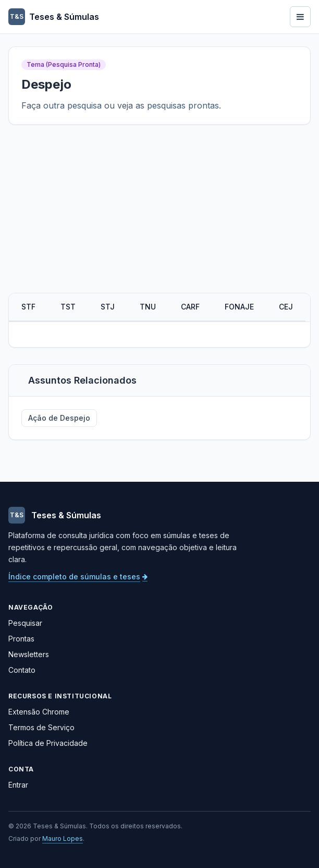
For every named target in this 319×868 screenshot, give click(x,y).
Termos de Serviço (41, 727)
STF (28, 307)
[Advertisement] (159, 215)
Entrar (18, 785)
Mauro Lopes (63, 839)
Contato (22, 670)
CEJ (286, 307)
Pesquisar (25, 623)
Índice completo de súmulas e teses (78, 576)
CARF (190, 307)
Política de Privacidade (48, 743)
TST (68, 307)
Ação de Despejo (59, 418)
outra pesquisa (72, 105)
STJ (108, 307)
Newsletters (29, 654)
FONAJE (239, 307)
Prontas (21, 639)
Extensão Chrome (39, 712)
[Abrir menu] (300, 17)
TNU (148, 307)
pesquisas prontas (183, 105)
